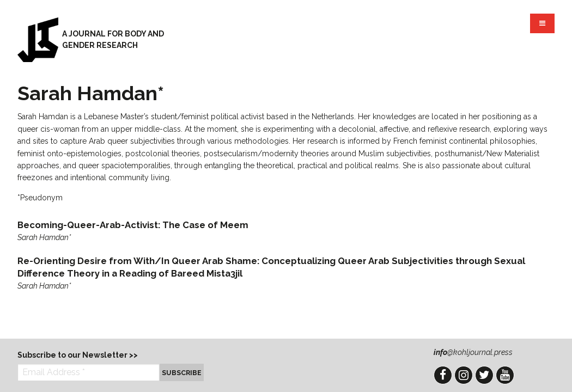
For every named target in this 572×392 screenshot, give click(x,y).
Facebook (443, 375)
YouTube (505, 375)
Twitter (484, 375)
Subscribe (182, 373)
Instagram (464, 375)
